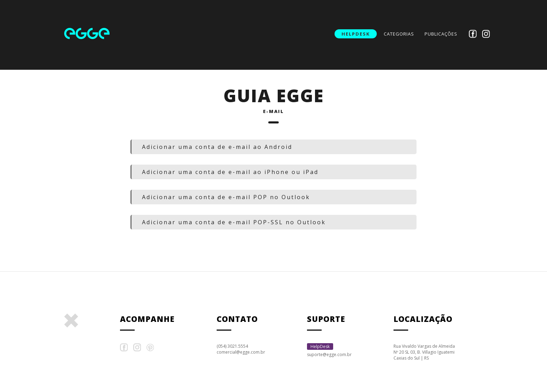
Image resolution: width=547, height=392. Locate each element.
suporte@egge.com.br (329, 355)
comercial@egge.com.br (241, 352)
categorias (399, 34)
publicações (441, 34)
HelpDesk (356, 34)
